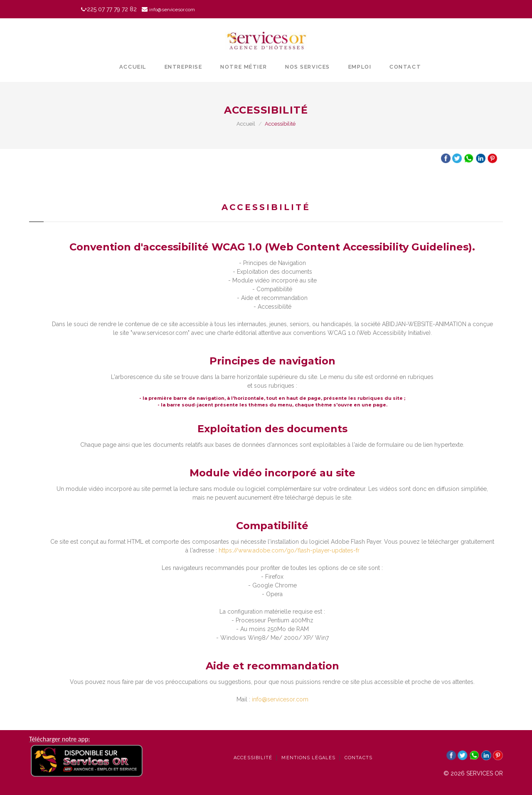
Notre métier (244, 67)
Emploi (360, 67)
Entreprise (183, 67)
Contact (405, 67)
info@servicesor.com (280, 699)
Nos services (308, 67)
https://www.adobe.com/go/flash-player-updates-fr (289, 550)
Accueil (133, 67)
